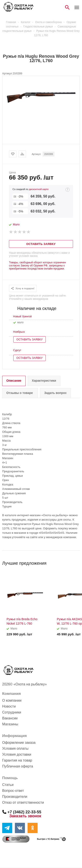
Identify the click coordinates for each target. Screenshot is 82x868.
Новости (9, 706)
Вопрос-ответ (13, 791)
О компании (12, 700)
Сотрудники (12, 712)
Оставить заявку (30, 340)
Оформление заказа (19, 743)
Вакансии (10, 718)
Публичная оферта (18, 766)
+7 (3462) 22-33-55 (24, 812)
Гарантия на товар (17, 760)
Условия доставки (17, 754)
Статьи (8, 785)
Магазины (10, 724)
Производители (15, 797)
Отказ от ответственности (23, 802)
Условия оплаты (15, 748)
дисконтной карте (39, 189)
